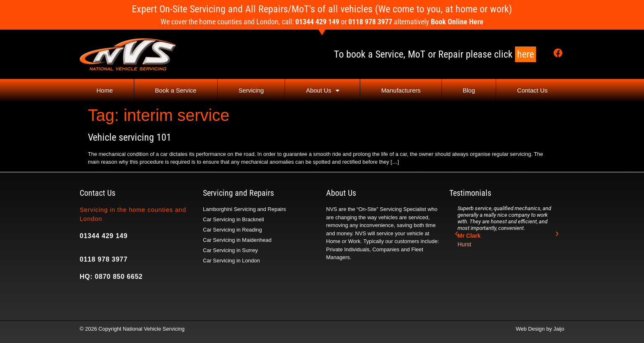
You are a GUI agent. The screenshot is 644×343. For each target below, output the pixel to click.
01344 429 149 (104, 236)
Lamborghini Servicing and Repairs (244, 209)
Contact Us (532, 90)
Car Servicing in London (231, 261)
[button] (457, 234)
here (526, 54)
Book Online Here (457, 22)
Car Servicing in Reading (232, 230)
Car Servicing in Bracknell (233, 219)
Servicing (251, 90)
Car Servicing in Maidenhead (237, 240)
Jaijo (559, 329)
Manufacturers (401, 90)
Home (105, 90)
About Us (323, 91)
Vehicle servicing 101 (130, 137)
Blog (469, 90)
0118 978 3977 (104, 259)
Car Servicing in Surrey (230, 250)
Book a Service (176, 90)
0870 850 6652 (119, 277)
